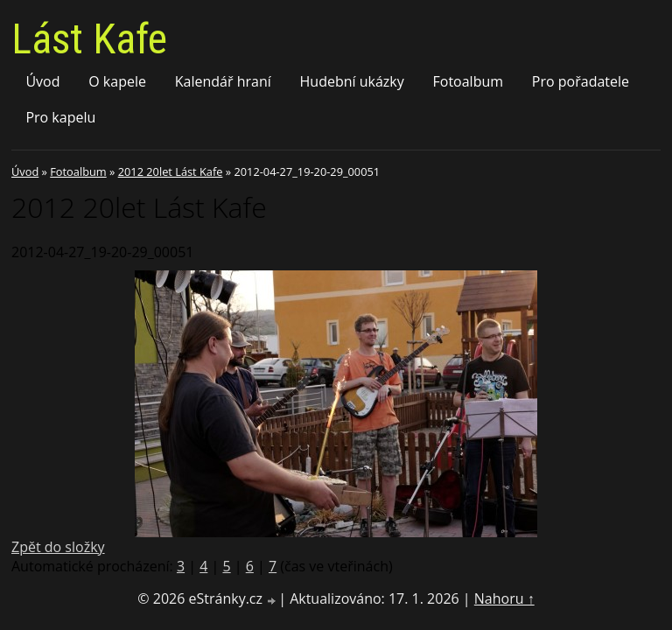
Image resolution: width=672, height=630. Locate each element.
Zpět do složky (58, 547)
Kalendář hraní (223, 81)
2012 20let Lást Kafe (171, 171)
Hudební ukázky (352, 81)
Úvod (42, 81)
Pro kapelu (60, 117)
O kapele (117, 81)
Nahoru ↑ (504, 598)
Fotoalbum (469, 81)
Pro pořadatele (581, 81)
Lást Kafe (89, 39)
